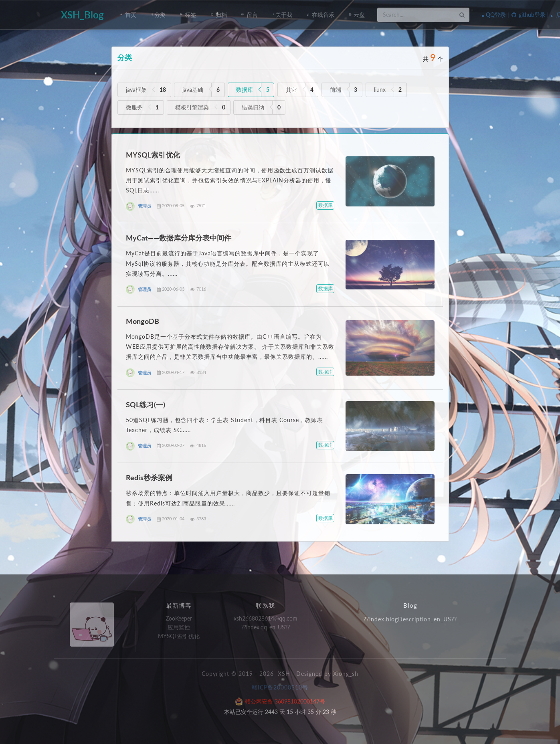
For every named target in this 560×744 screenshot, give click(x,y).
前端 (336, 90)
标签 (188, 15)
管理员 (145, 206)
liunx (380, 90)
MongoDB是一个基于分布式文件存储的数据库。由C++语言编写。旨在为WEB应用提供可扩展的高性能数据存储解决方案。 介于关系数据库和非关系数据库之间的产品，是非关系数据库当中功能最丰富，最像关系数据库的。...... (230, 347)
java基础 (193, 90)
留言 (250, 15)
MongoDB (143, 321)
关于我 (282, 15)
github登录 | (530, 15)
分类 (158, 15)
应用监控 (179, 627)
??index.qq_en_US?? (266, 627)
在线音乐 (320, 15)
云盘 (357, 15)
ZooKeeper (179, 619)
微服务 (134, 107)
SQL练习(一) (146, 404)
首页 (128, 15)
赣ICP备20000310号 (280, 687)
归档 (219, 15)
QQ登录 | (495, 15)
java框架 (136, 90)
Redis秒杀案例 (149, 477)
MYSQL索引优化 (153, 155)
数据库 (245, 90)
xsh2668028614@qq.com (266, 619)
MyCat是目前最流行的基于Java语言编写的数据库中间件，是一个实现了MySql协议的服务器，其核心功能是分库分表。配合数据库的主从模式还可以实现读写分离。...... (228, 263)
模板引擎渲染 (192, 107)
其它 (291, 90)
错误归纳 (253, 107)
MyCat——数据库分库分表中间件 (179, 238)
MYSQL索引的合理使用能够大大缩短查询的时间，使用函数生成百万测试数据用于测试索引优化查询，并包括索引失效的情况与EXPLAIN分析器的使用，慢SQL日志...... (230, 180)
